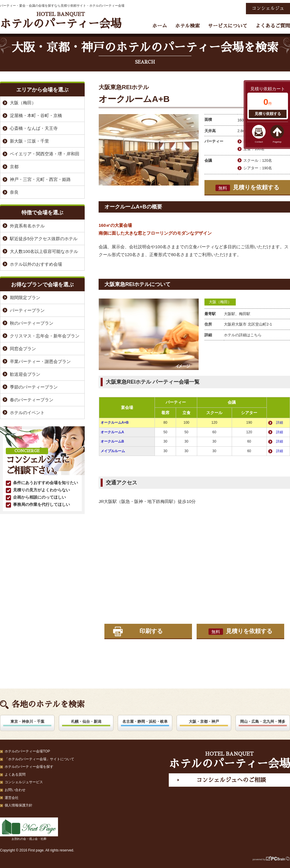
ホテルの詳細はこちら (243, 335)
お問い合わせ (15, 790)
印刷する (151, 631)
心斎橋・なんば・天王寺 (34, 128)
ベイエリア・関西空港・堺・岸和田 (45, 154)
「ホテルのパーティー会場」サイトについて (39, 759)
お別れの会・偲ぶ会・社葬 (29, 829)
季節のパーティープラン (34, 387)
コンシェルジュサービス (24, 782)
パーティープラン (27, 310)
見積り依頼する (268, 114)
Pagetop (277, 142)
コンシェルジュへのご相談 (231, 780)
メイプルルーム (113, 451)
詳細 (280, 423)
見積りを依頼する (247, 188)
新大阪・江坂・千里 (29, 141)
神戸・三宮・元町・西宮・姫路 (40, 179)
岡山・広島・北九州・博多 (263, 721)
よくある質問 (15, 774)
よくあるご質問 (273, 26)
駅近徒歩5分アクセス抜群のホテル (44, 239)
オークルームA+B (115, 423)
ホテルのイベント (27, 413)
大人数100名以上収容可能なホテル (44, 251)
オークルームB (112, 441)
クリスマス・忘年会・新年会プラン (45, 336)
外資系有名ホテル (27, 226)
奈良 (14, 192)
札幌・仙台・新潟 (86, 721)
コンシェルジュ (268, 8)
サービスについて (228, 26)
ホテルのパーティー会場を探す (29, 767)
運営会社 (12, 798)
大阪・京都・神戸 (204, 721)
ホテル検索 (187, 26)
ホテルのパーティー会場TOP (27, 751)
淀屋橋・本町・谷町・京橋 (36, 115)
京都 (14, 167)
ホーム (160, 26)
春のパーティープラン (32, 400)
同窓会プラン (23, 349)
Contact (259, 142)
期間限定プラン (25, 298)
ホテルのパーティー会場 (61, 20)
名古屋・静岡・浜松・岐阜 (145, 721)
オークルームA (112, 432)
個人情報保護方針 (19, 805)
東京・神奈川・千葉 (27, 721)
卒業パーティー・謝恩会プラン (40, 361)
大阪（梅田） (220, 302)
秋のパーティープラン (32, 323)
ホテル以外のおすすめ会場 (36, 264)
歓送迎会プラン (25, 374)
